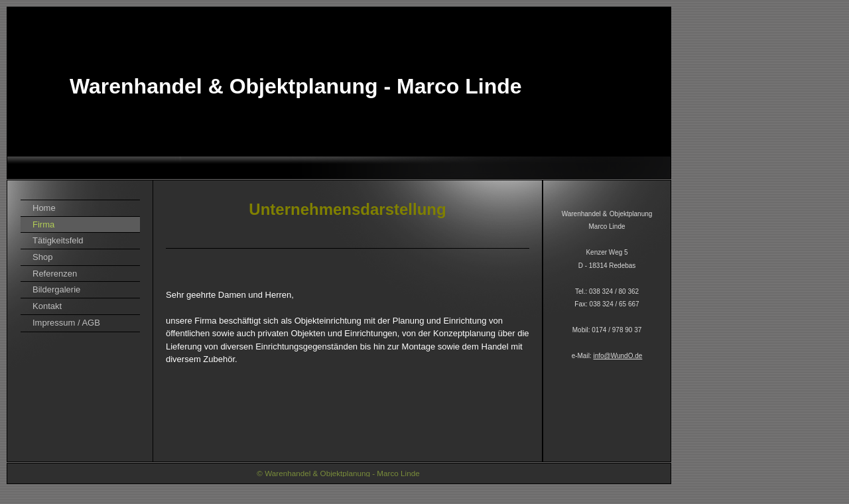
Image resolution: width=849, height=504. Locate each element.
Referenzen (55, 274)
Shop (42, 257)
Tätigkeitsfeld (58, 240)
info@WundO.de (618, 356)
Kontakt (47, 306)
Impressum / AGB (66, 323)
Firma (43, 224)
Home (44, 208)
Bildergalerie (56, 289)
